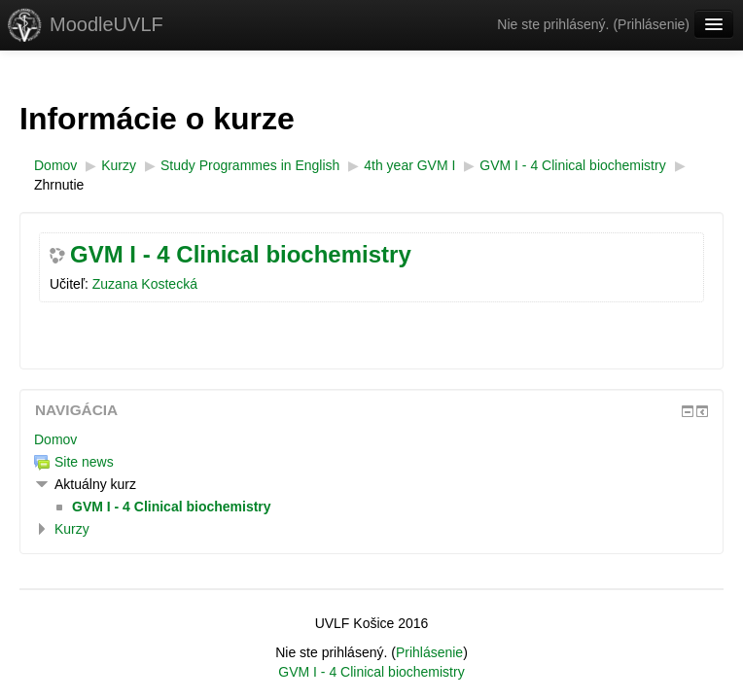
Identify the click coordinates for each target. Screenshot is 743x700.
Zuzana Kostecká (145, 284)
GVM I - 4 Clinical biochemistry (241, 255)
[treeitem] (371, 439)
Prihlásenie (651, 24)
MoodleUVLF (106, 24)
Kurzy (72, 529)
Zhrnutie (59, 185)
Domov (55, 439)
